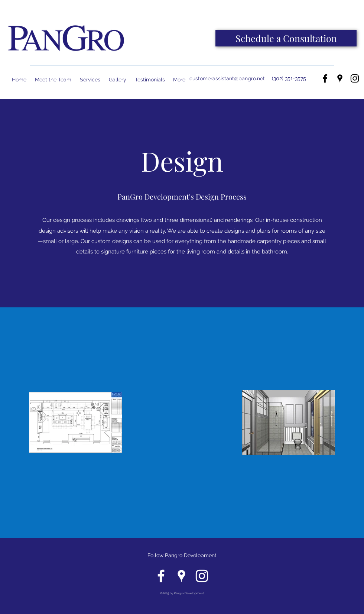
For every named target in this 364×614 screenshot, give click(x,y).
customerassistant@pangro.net (227, 78)
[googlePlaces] (340, 78)
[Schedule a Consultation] (286, 38)
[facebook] (325, 78)
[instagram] (355, 78)
